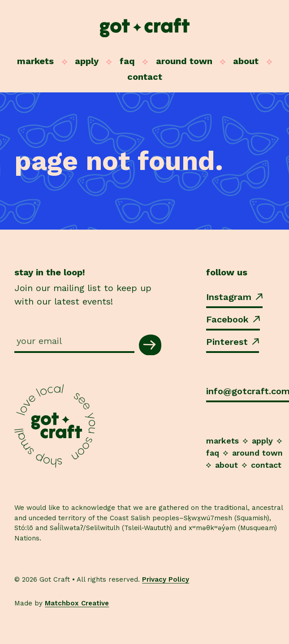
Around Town (184, 61)
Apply (87, 61)
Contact (145, 77)
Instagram (234, 297)
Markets (35, 61)
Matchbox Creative (77, 603)
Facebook (233, 319)
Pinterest (233, 342)
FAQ (127, 61)
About (246, 61)
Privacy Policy (166, 579)
